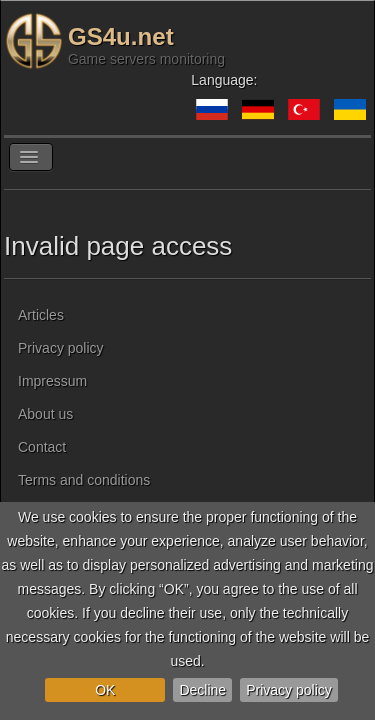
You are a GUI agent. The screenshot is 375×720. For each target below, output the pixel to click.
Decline (202, 690)
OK (105, 690)
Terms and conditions (84, 480)
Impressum (52, 381)
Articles (41, 315)
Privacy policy (289, 690)
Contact (42, 447)
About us (45, 414)
